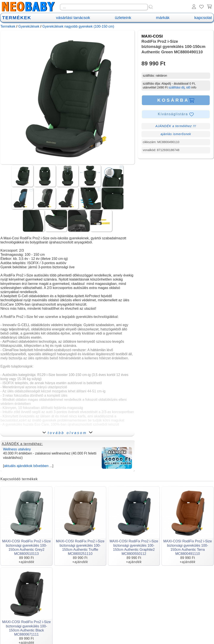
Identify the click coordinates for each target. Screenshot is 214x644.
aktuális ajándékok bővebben (26, 466)
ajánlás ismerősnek (176, 134)
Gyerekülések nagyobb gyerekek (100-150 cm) (78, 26)
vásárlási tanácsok (73, 18)
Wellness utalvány (17, 449)
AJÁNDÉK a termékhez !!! (176, 126)
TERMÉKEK (17, 18)
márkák (163, 18)
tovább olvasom (67, 433)
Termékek (8, 26)
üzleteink (123, 18)
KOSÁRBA (176, 100)
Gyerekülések (29, 26)
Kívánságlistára (176, 114)
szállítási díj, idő (179, 87)
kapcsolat (203, 18)
